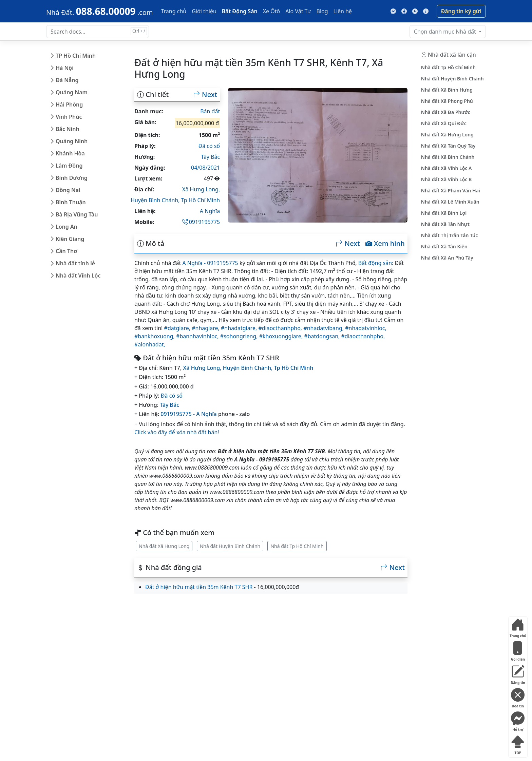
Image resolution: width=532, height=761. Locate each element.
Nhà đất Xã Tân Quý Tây (448, 146)
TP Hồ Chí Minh (76, 56)
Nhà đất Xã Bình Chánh (448, 157)
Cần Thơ (66, 251)
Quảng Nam (72, 92)
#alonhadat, (150, 344)
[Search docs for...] (98, 32)
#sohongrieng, (240, 336)
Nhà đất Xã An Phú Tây (447, 258)
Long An (66, 227)
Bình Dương (72, 178)
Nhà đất (446, 32)
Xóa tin (518, 697)
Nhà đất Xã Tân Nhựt (445, 224)
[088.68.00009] (99, 11)
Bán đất (210, 111)
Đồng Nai (68, 190)
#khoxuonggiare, (282, 336)
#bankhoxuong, (155, 336)
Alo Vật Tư (298, 11)
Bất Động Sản (240, 11)
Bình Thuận (71, 202)
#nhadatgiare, (240, 328)
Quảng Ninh (72, 141)
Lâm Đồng (69, 166)
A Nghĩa (210, 211)
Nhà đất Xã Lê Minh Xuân (450, 202)
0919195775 (201, 222)
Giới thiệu (204, 11)
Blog (322, 11)
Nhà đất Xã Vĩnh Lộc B (446, 179)
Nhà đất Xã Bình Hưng (447, 90)
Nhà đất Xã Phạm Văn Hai (451, 191)
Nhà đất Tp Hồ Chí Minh (297, 546)
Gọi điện (518, 650)
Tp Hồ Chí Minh (201, 200)
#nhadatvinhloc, (366, 328)
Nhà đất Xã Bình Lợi (444, 213)
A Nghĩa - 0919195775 (210, 263)
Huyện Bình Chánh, (156, 200)
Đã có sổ (209, 146)
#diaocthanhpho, (281, 328)
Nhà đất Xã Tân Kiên (444, 246)
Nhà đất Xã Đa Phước (446, 112)
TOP (518, 744)
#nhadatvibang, (324, 328)
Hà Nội (65, 68)
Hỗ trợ (518, 720)
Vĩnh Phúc (69, 117)
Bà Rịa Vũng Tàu (77, 214)
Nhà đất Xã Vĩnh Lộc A (446, 168)
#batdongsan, (322, 336)
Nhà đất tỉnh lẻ (75, 263)
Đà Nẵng (67, 80)
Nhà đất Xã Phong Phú (447, 101)
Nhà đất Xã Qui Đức (444, 123)
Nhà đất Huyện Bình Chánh (230, 546)
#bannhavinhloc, (198, 336)
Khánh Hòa (70, 153)
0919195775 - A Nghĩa (188, 414)
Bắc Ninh (68, 129)
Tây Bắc (210, 157)
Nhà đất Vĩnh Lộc (78, 275)
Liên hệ (343, 11)
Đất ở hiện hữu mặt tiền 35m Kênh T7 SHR (199, 587)
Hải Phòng (69, 104)
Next (205, 95)
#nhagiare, (206, 328)
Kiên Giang (70, 239)
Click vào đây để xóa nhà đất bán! (177, 432)
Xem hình (385, 244)
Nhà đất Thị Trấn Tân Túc (449, 235)
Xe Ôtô (272, 11)
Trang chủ (174, 11)
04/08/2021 (205, 168)
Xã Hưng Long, (201, 189)
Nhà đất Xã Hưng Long (164, 546)
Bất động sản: (376, 263)
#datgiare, (178, 328)
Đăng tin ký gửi (461, 11)
